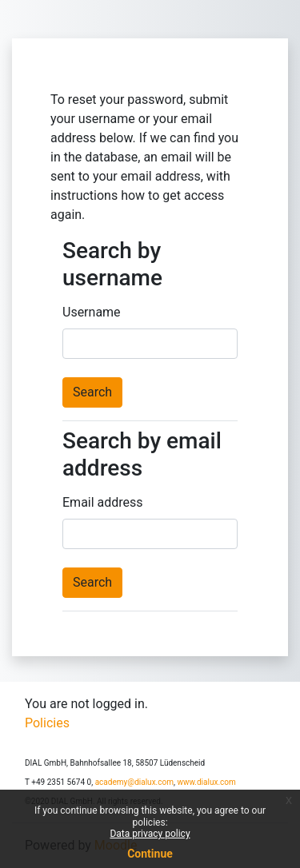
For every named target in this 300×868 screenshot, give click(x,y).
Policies (47, 723)
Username (92, 312)
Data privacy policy (150, 834)
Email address (103, 502)
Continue (150, 854)
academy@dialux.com (134, 782)
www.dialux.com (206, 782)
